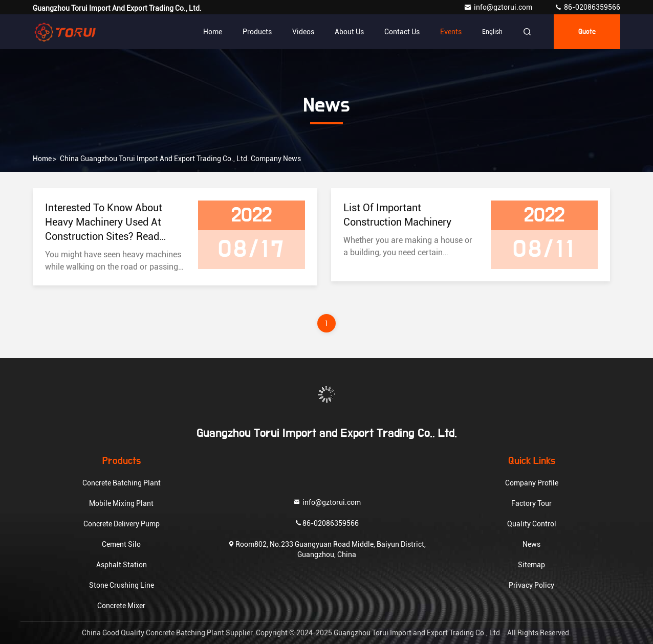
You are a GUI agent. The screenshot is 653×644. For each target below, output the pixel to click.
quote (587, 32)
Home (213, 32)
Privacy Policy (531, 585)
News (531, 544)
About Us (349, 32)
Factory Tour (531, 503)
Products (257, 32)
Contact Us (402, 32)
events (451, 32)
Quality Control (532, 524)
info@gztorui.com (499, 7)
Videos (303, 32)
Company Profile (532, 483)
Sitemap (531, 565)
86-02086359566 (587, 7)
